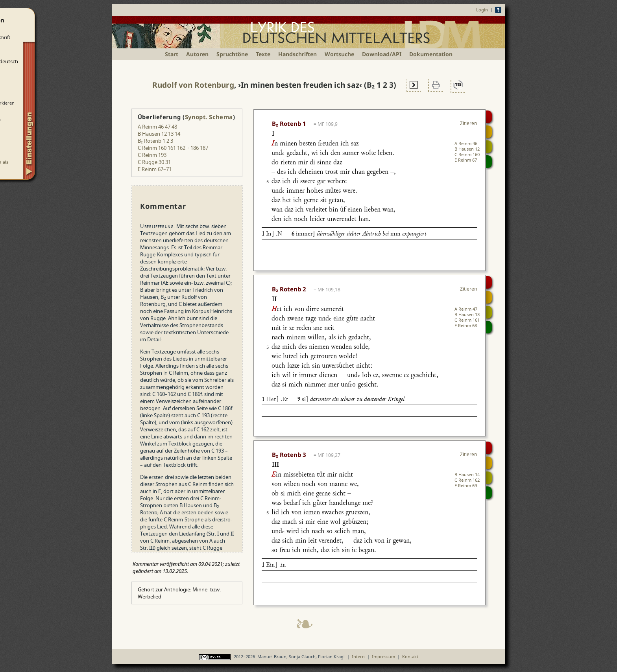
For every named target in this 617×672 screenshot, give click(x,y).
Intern (358, 656)
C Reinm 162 (467, 480)
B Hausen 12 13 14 (159, 134)
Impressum (383, 656)
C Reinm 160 (467, 154)
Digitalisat (489, 117)
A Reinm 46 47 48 (157, 127)
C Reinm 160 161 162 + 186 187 (173, 148)
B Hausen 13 (467, 314)
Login (482, 10)
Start (172, 54)
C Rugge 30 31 (154, 162)
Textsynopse (489, 147)
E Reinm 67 (466, 160)
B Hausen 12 (467, 149)
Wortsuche (339, 54)
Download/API (382, 54)
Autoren (197, 54)
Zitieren (468, 123)
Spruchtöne (232, 54)
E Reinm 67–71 (155, 169)
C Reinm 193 (152, 155)
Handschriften (297, 54)
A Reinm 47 (466, 309)
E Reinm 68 (466, 325)
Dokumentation (431, 54)
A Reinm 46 (466, 143)
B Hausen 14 (467, 474)
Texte (263, 54)
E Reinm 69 (466, 485)
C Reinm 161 (467, 320)
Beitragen (489, 162)
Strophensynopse (489, 132)
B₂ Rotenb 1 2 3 (155, 141)
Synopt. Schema (209, 117)
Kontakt (410, 656)
